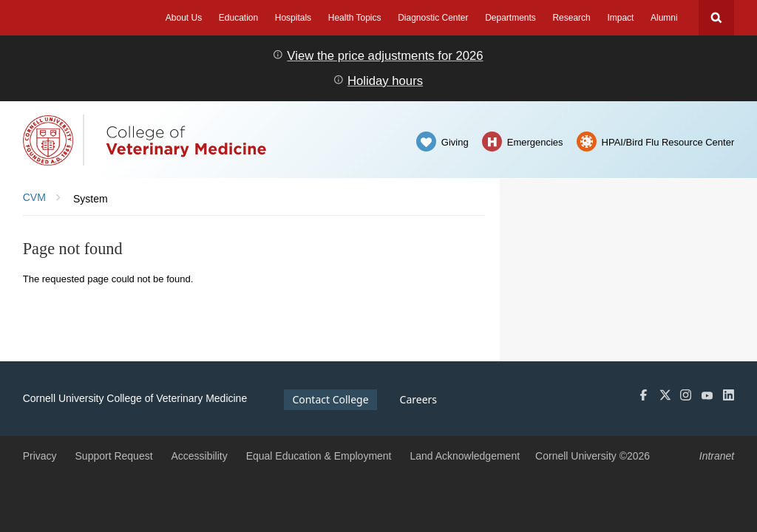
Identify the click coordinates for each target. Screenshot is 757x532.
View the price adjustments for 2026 (385, 56)
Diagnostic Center (433, 18)
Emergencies (535, 142)
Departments (510, 18)
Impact (620, 18)
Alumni (664, 18)
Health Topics (355, 18)
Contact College (330, 399)
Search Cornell (716, 18)
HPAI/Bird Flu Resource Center (668, 142)
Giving (455, 142)
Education (238, 18)
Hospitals (293, 18)
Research (571, 18)
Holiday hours (385, 81)
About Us (184, 18)
